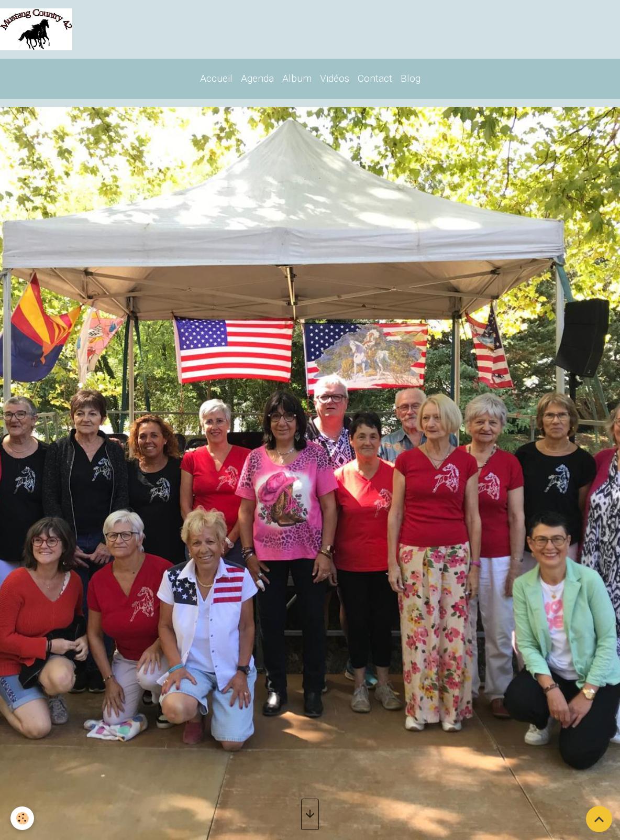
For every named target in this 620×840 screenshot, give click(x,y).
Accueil (216, 78)
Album (297, 78)
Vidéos (335, 78)
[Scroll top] (599, 819)
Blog (411, 78)
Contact (375, 78)
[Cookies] (22, 818)
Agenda (257, 78)
